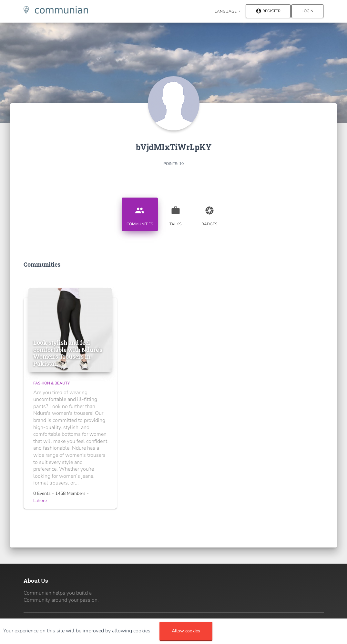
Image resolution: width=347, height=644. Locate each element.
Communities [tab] (140, 214)
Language (226, 11)
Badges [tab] (209, 214)
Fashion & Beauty (51, 383)
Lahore (40, 501)
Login (307, 11)
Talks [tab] (176, 214)
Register (268, 11)
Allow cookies (186, 631)
